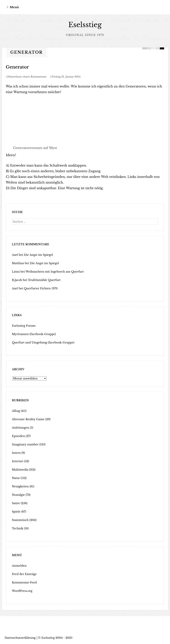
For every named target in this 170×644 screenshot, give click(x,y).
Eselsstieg (85, 25)
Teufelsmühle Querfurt (44, 280)
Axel (15, 255)
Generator (17, 67)
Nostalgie (18, 495)
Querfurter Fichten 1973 (41, 288)
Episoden (18, 436)
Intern (16, 453)
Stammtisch (20, 520)
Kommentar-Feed (24, 582)
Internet (18, 461)
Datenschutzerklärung (20, 638)
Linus (16, 272)
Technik (18, 528)
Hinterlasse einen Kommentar (27, 77)
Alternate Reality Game (28, 419)
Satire (16, 503)
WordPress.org (22, 591)
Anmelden (19, 566)
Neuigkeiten (20, 486)
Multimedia (20, 470)
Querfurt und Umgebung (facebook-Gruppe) (43, 343)
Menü (14, 7)
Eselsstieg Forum (24, 326)
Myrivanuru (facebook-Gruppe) (34, 334)
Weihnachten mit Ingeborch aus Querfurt (55, 272)
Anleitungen (21, 428)
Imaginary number (25, 444)
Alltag (16, 411)
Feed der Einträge (24, 574)
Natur (16, 478)
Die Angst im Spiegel (38, 255)
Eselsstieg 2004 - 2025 (57, 638)
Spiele (16, 512)
